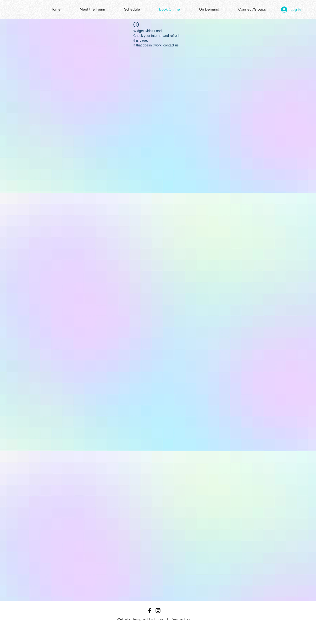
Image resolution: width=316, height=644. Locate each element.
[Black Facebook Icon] (150, 611)
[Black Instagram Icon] (158, 611)
